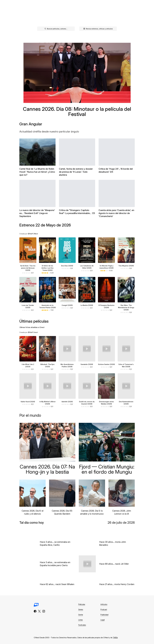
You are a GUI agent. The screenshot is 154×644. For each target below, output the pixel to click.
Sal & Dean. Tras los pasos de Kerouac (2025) (28, 268)
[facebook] (35, 611)
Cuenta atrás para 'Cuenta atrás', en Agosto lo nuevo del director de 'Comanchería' (116, 213)
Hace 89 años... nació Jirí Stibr (114, 564)
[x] (39, 611)
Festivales (82, 625)
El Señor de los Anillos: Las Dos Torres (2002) (48, 268)
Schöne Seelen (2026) (106, 364)
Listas (80, 620)
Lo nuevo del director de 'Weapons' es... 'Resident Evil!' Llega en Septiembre (37, 213)
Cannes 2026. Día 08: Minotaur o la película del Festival (77, 111)
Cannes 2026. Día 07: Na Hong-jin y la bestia (47, 469)
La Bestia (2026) (87, 305)
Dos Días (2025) (67, 266)
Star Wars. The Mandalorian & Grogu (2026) (126, 307)
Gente (81, 615)
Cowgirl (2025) (67, 305)
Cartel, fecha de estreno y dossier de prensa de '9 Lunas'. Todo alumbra (76, 172)
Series (81, 610)
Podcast (57, 3)
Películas (82, 604)
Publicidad (104, 615)
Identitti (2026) (67, 402)
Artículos (104, 604)
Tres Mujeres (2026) (126, 266)
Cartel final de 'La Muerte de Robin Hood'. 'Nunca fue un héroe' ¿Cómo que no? (37, 172)
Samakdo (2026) (87, 364)
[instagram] (44, 611)
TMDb (115, 638)
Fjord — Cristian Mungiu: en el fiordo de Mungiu (107, 469)
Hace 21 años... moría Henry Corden (117, 584)
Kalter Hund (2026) (28, 402)
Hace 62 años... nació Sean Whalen (57, 584)
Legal (103, 620)
